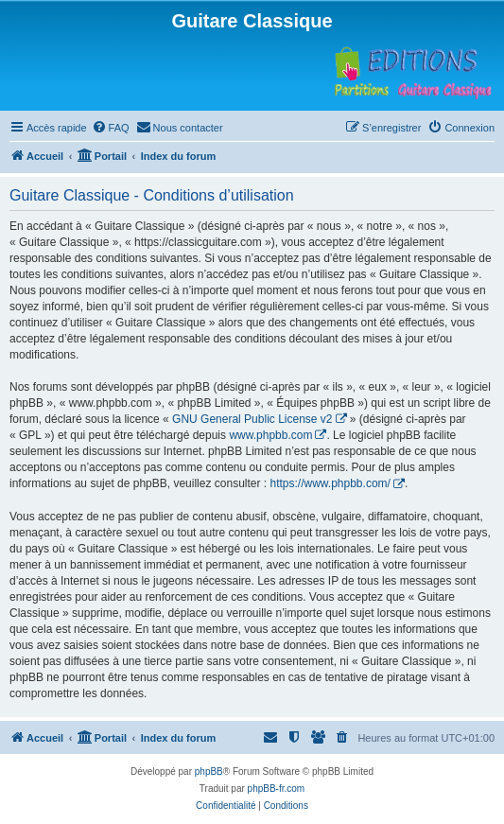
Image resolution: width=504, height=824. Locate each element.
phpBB (209, 771)
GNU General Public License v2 (252, 419)
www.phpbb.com (270, 435)
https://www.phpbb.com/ (330, 483)
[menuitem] (111, 128)
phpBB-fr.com (277, 789)
